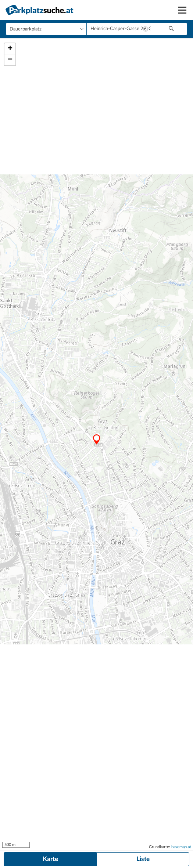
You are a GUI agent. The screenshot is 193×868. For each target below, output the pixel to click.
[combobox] (121, 29)
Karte (50, 859)
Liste (143, 859)
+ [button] (10, 49)
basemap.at (181, 847)
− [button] (10, 60)
